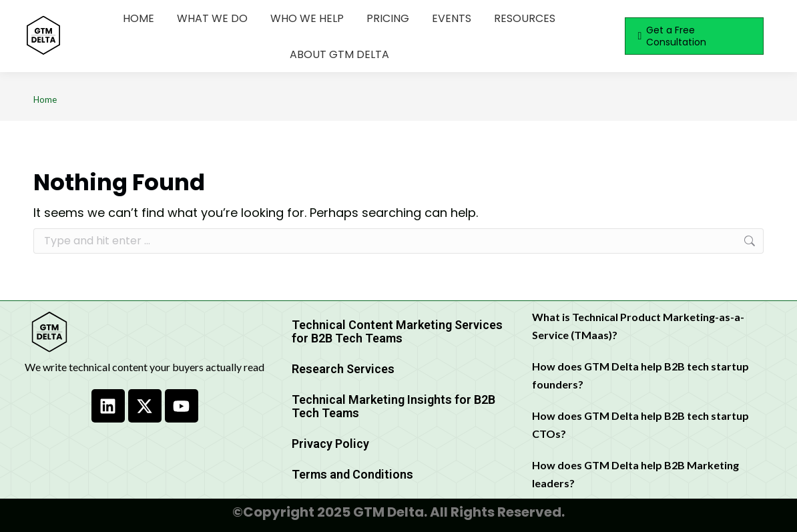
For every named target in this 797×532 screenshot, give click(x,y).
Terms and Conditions (352, 474)
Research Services (343, 369)
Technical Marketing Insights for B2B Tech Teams (393, 406)
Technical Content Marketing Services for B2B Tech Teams (397, 331)
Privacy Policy (330, 444)
